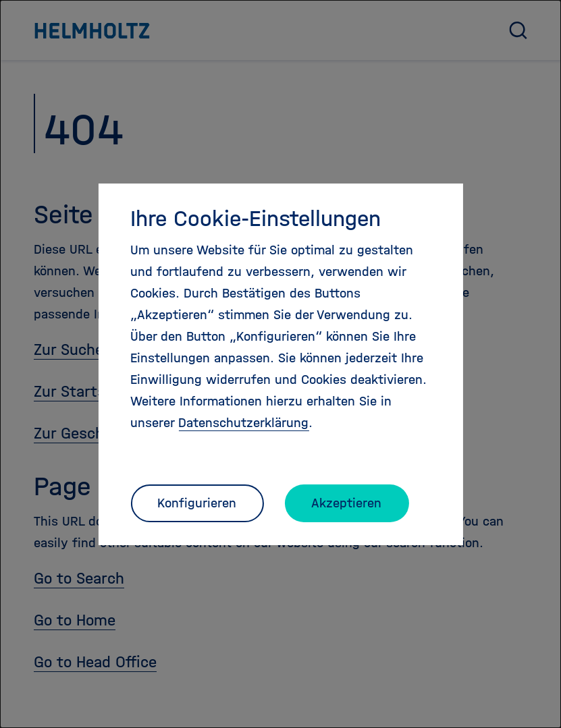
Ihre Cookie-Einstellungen (256, 219)
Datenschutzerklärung (243, 423)
